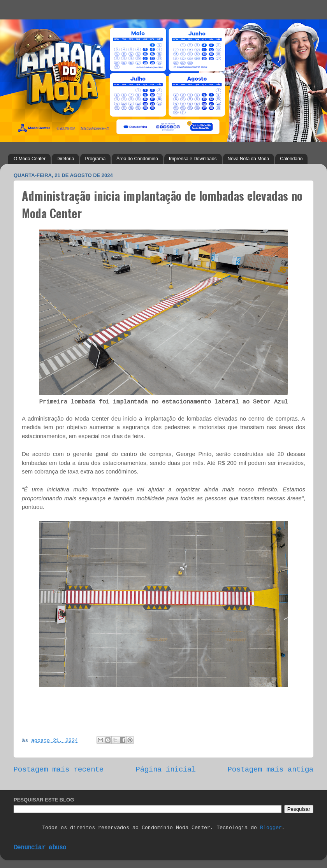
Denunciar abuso (40, 848)
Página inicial (166, 770)
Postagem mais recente (59, 770)
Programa (95, 159)
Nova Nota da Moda (249, 159)
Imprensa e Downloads (193, 159)
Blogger (271, 828)
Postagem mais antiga (271, 770)
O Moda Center (30, 159)
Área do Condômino (137, 159)
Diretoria (65, 159)
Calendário (291, 159)
